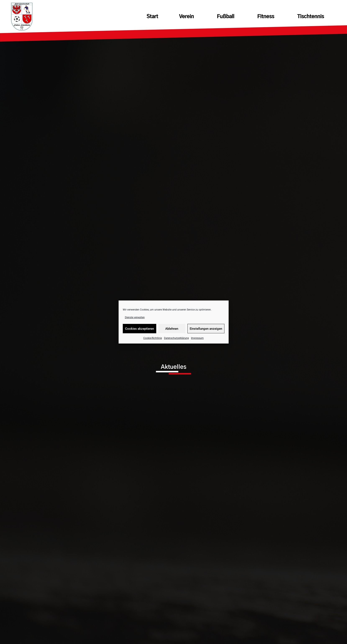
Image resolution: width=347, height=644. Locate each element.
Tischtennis (311, 17)
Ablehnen (172, 329)
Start (152, 17)
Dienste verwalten (135, 317)
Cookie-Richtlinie (153, 338)
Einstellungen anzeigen (206, 329)
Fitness (267, 17)
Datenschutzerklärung (176, 338)
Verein (188, 17)
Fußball (227, 17)
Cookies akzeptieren (140, 329)
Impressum (197, 338)
